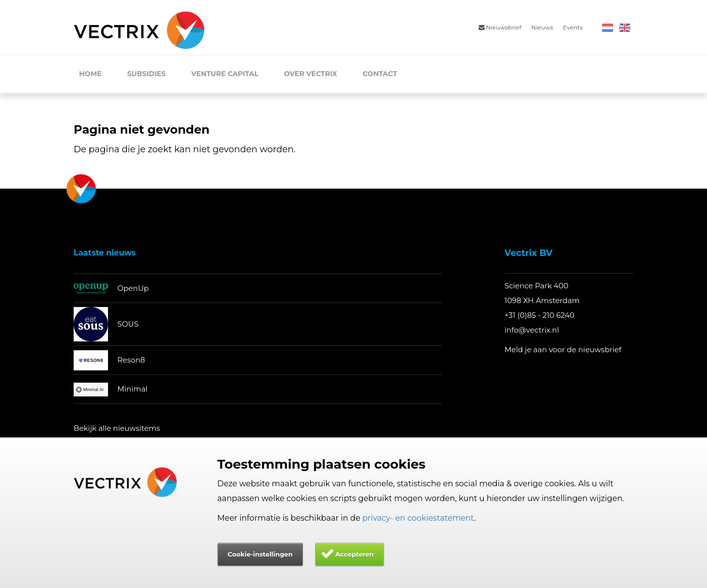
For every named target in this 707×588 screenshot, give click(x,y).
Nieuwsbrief (500, 27)
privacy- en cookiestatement (418, 518)
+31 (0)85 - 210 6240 (540, 315)
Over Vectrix (310, 74)
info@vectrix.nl (532, 330)
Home (90, 74)
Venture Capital (225, 74)
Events (573, 27)
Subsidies (147, 74)
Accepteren (355, 554)
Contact (380, 74)
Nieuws (542, 27)
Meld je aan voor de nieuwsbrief (563, 350)
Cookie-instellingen (260, 554)
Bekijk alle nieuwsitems (117, 428)
